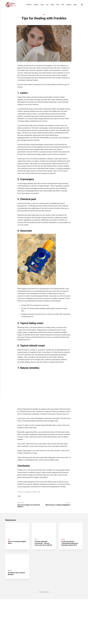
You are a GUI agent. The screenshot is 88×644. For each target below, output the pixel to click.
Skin (58, 5)
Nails (53, 5)
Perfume (29, 5)
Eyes (42, 5)
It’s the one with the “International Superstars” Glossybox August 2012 (70, 512)
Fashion (69, 5)
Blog (75, 5)
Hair (63, 5)
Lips (47, 5)
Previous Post (31, 473)
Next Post (57, 473)
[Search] (82, 5)
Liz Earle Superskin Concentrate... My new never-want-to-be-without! (44, 512)
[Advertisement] (44, 582)
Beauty (36, 5)
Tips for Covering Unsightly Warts (14, 512)
